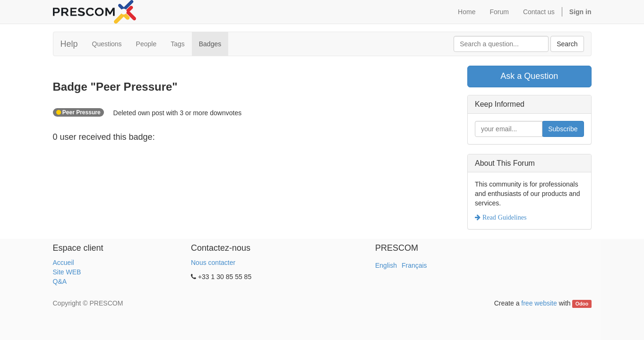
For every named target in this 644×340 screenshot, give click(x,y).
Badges (210, 44)
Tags (178, 44)
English (386, 265)
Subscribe (563, 129)
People (146, 44)
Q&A (60, 281)
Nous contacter (213, 263)
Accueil (64, 263)
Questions (107, 44)
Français (414, 265)
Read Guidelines (503, 217)
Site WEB (67, 272)
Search (567, 44)
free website (539, 303)
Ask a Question (529, 76)
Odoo (582, 304)
